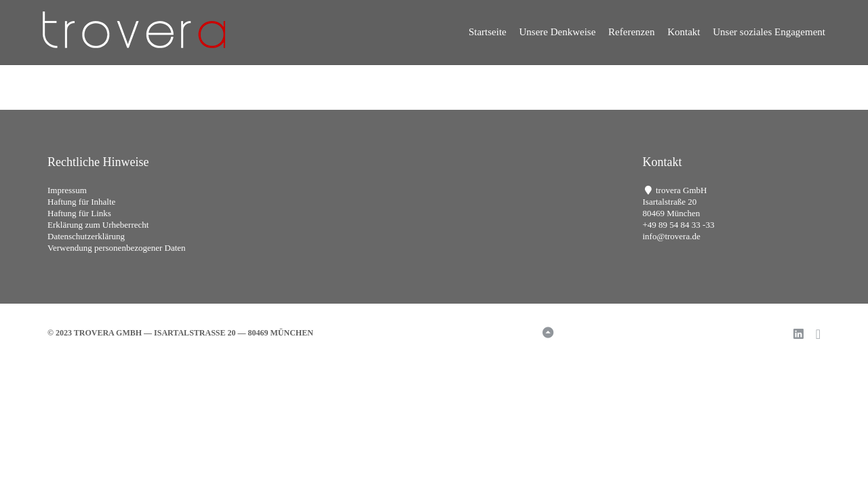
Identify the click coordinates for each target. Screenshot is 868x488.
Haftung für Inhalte (81, 202)
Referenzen (631, 32)
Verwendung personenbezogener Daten (117, 248)
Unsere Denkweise (557, 32)
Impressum (67, 190)
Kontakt (684, 32)
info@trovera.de (672, 236)
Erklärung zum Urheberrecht (98, 225)
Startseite (488, 32)
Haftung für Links (79, 213)
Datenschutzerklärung (86, 236)
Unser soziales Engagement (769, 32)
